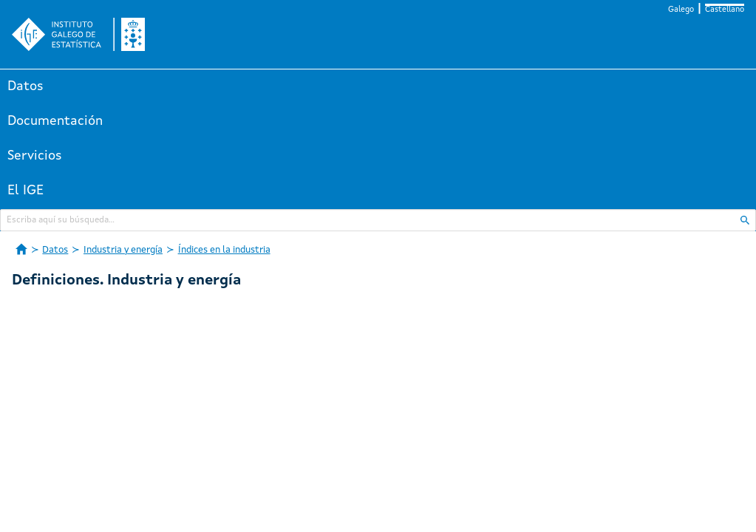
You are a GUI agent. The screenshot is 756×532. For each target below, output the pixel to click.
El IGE (25, 191)
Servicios (35, 156)
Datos (25, 86)
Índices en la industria (224, 250)
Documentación (55, 121)
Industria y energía (123, 250)
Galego (681, 10)
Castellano (725, 10)
